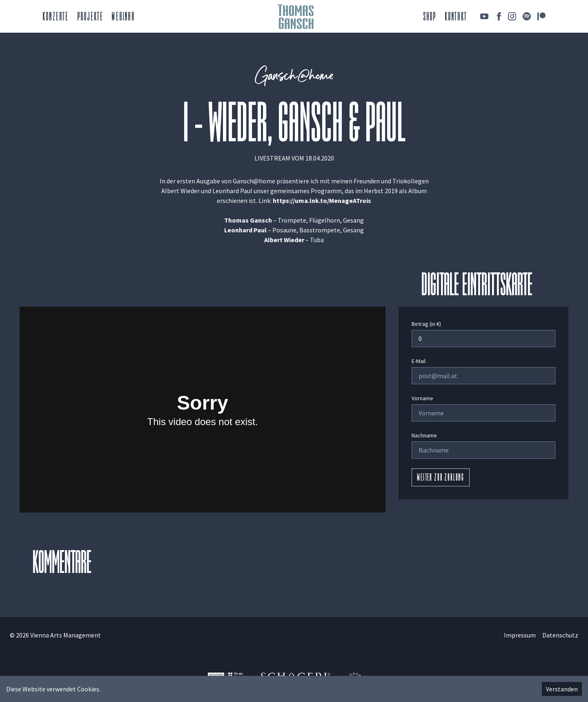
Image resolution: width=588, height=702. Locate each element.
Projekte (90, 17)
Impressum (520, 635)
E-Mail (419, 361)
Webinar (123, 17)
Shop (430, 17)
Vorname (422, 398)
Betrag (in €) (426, 324)
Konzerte (56, 17)
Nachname (424, 435)
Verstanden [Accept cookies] (562, 689)
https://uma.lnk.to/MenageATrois (322, 201)
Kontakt (456, 17)
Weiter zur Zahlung (441, 478)
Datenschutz (560, 635)
